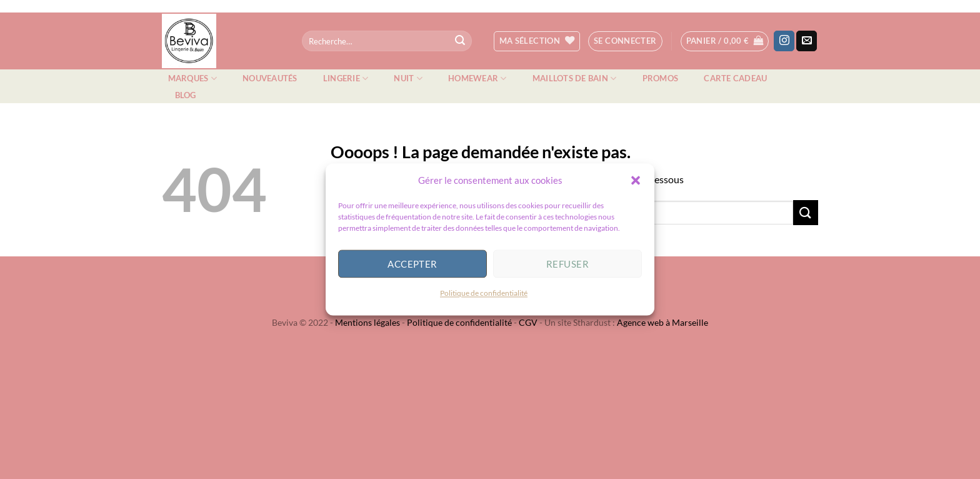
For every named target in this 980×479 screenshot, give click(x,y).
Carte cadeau (735, 78)
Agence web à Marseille (662, 322)
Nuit (408, 78)
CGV (528, 322)
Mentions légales (367, 322)
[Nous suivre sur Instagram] (784, 41)
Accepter (412, 266)
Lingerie (346, 78)
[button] (636, 183)
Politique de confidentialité (484, 295)
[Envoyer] (460, 41)
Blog (186, 95)
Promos (661, 78)
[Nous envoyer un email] (807, 41)
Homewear (477, 78)
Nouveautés (270, 78)
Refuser (567, 266)
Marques (192, 78)
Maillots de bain (575, 78)
